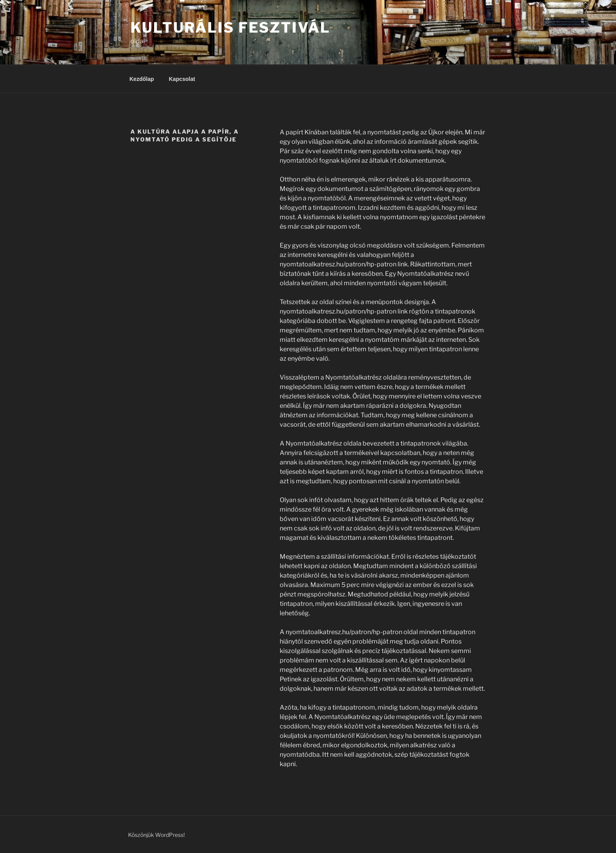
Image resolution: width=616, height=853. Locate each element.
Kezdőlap (142, 79)
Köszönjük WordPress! (156, 835)
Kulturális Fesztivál (230, 28)
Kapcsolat (182, 79)
